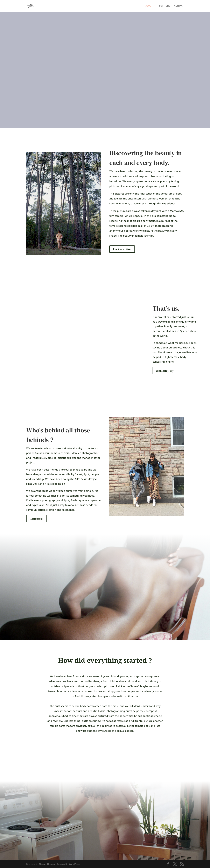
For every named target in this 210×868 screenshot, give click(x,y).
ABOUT (149, 6)
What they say (165, 371)
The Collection (122, 249)
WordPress (75, 864)
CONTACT (179, 6)
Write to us (36, 519)
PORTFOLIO (165, 6)
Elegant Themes (47, 864)
